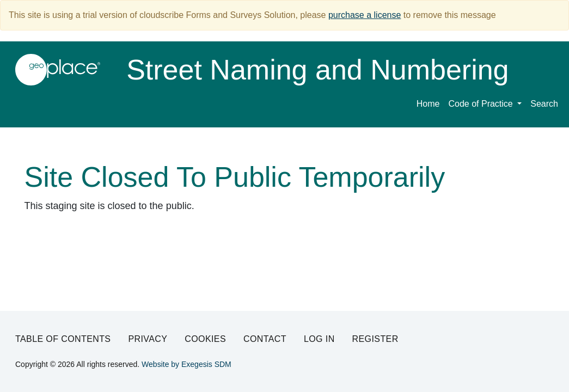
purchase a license (365, 15)
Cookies (205, 339)
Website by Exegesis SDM (186, 364)
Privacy (148, 339)
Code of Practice (482, 104)
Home (428, 104)
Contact (265, 339)
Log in (319, 339)
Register (375, 339)
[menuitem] (485, 106)
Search (544, 104)
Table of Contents (63, 339)
